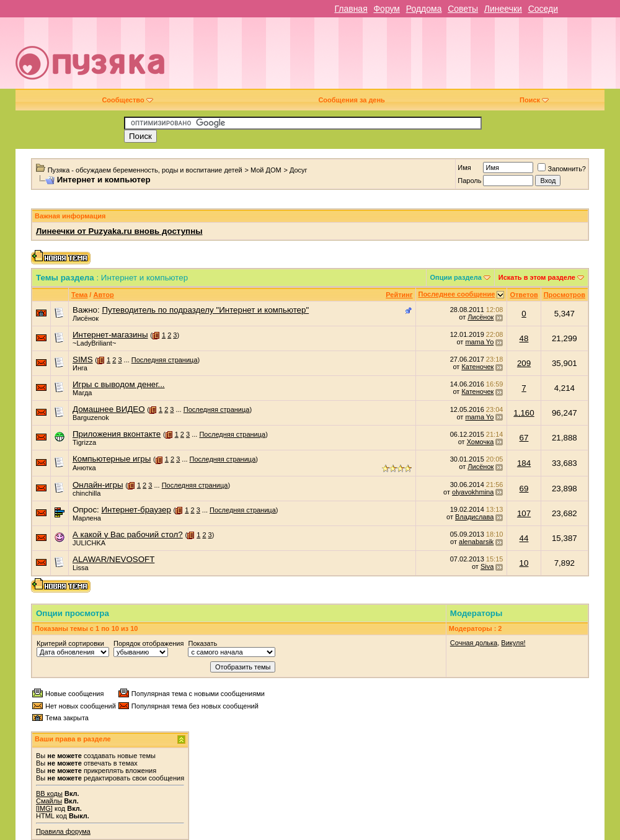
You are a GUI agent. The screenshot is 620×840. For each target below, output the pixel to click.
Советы (463, 9)
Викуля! (513, 643)
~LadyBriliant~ (94, 343)
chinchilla (86, 493)
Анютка (84, 468)
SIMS (83, 360)
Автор (103, 295)
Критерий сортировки (70, 643)
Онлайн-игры (98, 485)
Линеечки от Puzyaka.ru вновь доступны (119, 231)
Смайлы (49, 801)
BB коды (49, 793)
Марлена (87, 518)
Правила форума (63, 831)
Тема (79, 295)
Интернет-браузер (136, 510)
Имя (464, 168)
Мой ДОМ (266, 170)
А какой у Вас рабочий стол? (128, 534)
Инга (80, 368)
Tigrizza (84, 442)
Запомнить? (562, 169)
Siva (487, 566)
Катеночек (477, 367)
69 (524, 489)
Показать (202, 643)
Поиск (534, 100)
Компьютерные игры (112, 459)
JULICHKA (89, 543)
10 (524, 563)
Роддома (424, 9)
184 (524, 463)
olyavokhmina (473, 492)
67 (524, 438)
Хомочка (480, 442)
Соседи (543, 9)
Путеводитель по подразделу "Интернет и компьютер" (205, 310)
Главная (351, 9)
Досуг (299, 170)
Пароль (469, 181)
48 (524, 338)
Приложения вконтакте (117, 434)
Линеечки (503, 9)
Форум (387, 9)
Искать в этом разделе (537, 277)
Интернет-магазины (110, 335)
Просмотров (565, 295)
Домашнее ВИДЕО (109, 409)
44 (524, 538)
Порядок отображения (148, 643)
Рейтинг (399, 295)
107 (524, 513)
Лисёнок (86, 318)
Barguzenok (91, 418)
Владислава (474, 517)
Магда (82, 393)
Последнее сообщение (457, 294)
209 (524, 363)
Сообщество (127, 100)
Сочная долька (474, 643)
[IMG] (44, 808)
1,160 (524, 413)
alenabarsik (476, 542)
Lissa (81, 568)
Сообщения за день (351, 100)
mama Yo (479, 342)
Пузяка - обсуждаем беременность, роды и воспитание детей (145, 170)
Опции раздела (456, 277)
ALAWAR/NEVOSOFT (113, 559)
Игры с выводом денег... (119, 384)
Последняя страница (165, 360)
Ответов (524, 295)
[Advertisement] (404, 58)
